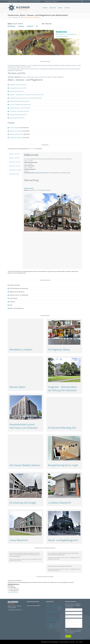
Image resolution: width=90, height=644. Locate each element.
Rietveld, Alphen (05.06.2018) (16, 91)
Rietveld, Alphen (18, 387)
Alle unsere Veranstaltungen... (34, 605)
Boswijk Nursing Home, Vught (63, 465)
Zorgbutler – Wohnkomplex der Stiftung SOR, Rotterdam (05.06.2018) (26, 95)
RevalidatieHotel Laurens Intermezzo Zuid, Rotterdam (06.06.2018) (25, 98)
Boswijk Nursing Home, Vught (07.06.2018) (20, 108)
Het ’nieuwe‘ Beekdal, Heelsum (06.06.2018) (20, 105)
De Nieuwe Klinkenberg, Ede (62, 428)
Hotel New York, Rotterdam (16, 131)
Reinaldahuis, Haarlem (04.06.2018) (18, 85)
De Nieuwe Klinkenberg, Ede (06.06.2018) (19, 101)
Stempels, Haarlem (14, 128)
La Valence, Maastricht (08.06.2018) (18, 115)
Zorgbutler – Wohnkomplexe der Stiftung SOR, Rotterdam (62, 389)
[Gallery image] (26, 333)
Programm (21, 26)
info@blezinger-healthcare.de (51, 1)
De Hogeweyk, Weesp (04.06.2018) (18, 88)
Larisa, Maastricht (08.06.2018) (17, 118)
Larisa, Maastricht (19, 540)
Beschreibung (12, 26)
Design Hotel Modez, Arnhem (16, 134)
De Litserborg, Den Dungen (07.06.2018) (19, 111)
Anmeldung (30, 26)
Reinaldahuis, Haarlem (21, 349)
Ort (37, 26)
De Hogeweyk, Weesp (59, 349)
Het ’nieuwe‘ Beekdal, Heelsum (25, 465)
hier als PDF (32, 149)
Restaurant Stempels (42, 173)
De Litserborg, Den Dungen (23, 503)
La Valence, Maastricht (59, 503)
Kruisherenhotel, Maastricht (16, 138)
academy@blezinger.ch (13, 592)
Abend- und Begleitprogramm (63, 540)
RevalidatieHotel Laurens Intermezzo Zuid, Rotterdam (24, 426)
